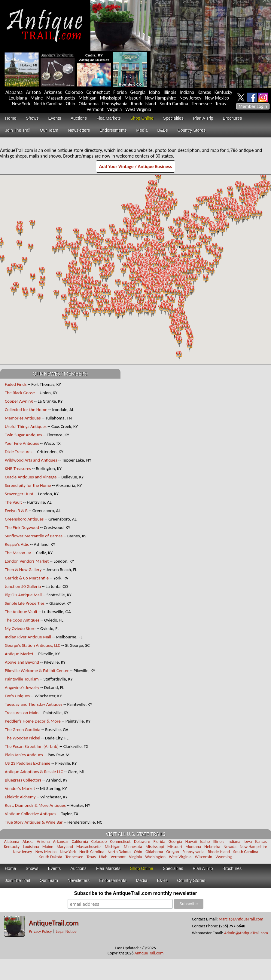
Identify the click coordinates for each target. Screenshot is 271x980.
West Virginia (138, 109)
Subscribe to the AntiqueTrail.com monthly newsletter (135, 893)
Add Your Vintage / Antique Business (135, 166)
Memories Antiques (23, 418)
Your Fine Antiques (22, 443)
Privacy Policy (40, 931)
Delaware (142, 842)
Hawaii (191, 842)
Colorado (74, 92)
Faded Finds (16, 384)
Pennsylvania (115, 104)
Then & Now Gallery (23, 570)
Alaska (28, 842)
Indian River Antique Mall (28, 637)
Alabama (14, 92)
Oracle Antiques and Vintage (31, 477)
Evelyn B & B (17, 511)
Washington (155, 857)
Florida (120, 92)
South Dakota (51, 857)
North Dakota (119, 852)
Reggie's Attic (17, 544)
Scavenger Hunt (19, 494)
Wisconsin (203, 857)
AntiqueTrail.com (54, 923)
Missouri (133, 98)
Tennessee (202, 104)
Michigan (87, 98)
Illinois (170, 92)
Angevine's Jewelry (22, 687)
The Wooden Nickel (23, 738)
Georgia (138, 92)
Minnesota (133, 847)
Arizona (33, 92)
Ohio (70, 104)
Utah (103, 857)
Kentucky (223, 92)
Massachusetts (61, 98)
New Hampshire (160, 98)
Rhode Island (144, 104)
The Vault (13, 502)
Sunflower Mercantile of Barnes (34, 536)
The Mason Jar (18, 553)
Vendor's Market (20, 788)
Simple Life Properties (25, 603)
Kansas (204, 92)
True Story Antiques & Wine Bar (34, 822)
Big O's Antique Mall (23, 595)
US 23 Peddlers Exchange (28, 763)
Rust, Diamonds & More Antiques (35, 805)
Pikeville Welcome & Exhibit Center (37, 671)
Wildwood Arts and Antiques (31, 460)
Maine (37, 98)
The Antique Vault (21, 612)
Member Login (253, 106)
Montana (193, 847)
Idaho (155, 92)
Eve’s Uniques (17, 696)
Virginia (114, 109)
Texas (221, 104)
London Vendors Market (27, 561)
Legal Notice (66, 931)
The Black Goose (20, 393)
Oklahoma (89, 104)
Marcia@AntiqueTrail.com (241, 919)
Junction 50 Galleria (23, 586)
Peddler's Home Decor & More (33, 721)
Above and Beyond (22, 662)
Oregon (173, 852)
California (80, 842)
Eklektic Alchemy (20, 797)
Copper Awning (19, 401)
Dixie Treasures (19, 452)
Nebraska (212, 847)
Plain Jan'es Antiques (24, 755)
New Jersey (190, 98)
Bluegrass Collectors (23, 780)
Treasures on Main (22, 713)
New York (21, 104)
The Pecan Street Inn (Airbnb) (32, 746)
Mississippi (111, 98)
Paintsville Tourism (22, 679)
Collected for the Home (26, 410)
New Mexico (217, 98)
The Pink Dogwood (22, 527)
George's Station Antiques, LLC (33, 645)
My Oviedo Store (20, 628)
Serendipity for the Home (28, 485)
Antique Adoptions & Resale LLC (34, 772)
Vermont (95, 109)
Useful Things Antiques (26, 426)
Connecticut (98, 92)
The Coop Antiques (22, 620)
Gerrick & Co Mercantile (27, 578)
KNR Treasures (18, 468)
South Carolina (174, 104)
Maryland (65, 847)
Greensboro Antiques (24, 519)
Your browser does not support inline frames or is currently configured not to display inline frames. (135, 269)
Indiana (187, 92)
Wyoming (224, 857)
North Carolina (48, 104)
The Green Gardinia (23, 730)
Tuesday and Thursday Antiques (34, 704)
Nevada (230, 847)
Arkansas (53, 92)
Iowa (248, 842)
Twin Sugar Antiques (23, 435)
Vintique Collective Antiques (30, 814)
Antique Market (19, 654)
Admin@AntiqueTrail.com (246, 933)
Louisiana (18, 98)
